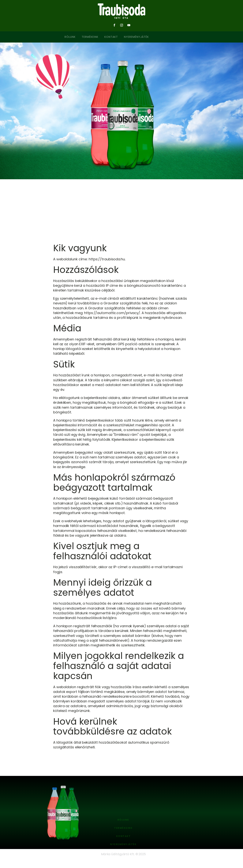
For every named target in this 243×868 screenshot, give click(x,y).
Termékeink (90, 37)
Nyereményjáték (136, 37)
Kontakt (111, 37)
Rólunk (70, 37)
